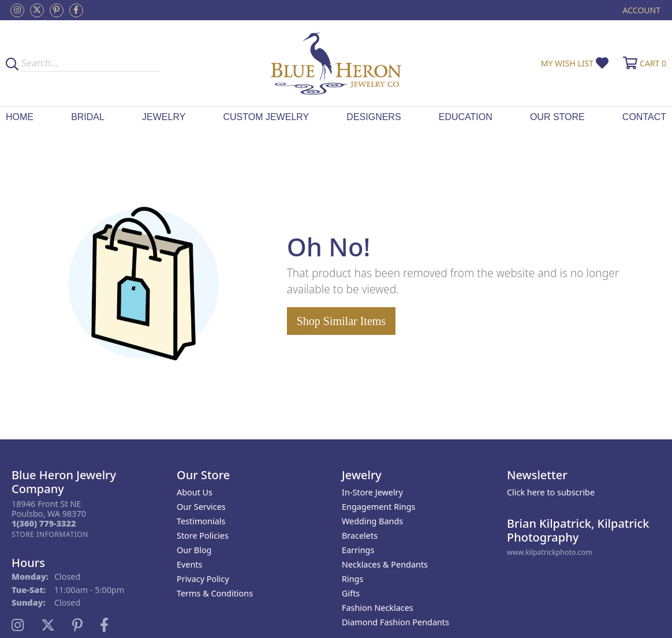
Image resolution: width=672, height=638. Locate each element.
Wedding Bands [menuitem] (372, 521)
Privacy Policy (203, 579)
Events (189, 564)
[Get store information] (50, 534)
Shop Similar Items (341, 321)
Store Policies (203, 536)
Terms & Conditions (215, 593)
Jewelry (164, 117)
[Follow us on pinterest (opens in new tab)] (57, 10)
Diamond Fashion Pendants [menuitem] (395, 622)
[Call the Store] (44, 523)
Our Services (201, 507)
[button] (641, 10)
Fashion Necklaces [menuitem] (378, 608)
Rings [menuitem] (352, 579)
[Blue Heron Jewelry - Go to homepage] (336, 63)
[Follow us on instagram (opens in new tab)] (17, 10)
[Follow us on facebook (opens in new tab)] (76, 10)
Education (466, 117)
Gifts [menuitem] (351, 593)
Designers (374, 117)
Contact (644, 117)
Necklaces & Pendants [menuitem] (385, 564)
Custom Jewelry (266, 117)
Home (20, 117)
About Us (195, 492)
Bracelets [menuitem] (360, 536)
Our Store (557, 117)
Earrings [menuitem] (358, 550)
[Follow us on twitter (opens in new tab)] (37, 10)
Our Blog (194, 550)
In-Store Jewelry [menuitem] (372, 492)
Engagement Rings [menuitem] (379, 507)
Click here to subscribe (551, 492)
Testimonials (201, 521)
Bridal (88, 117)
